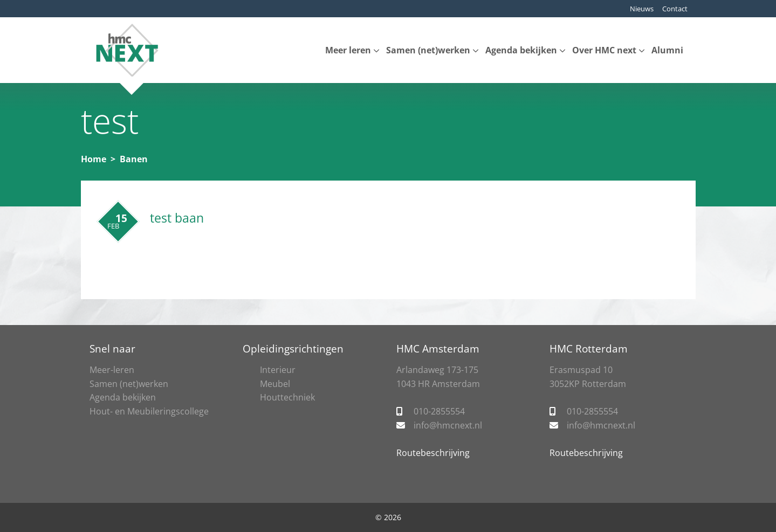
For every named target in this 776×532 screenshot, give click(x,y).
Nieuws (642, 9)
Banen (134, 159)
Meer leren (348, 50)
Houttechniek (287, 397)
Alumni (667, 50)
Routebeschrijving (433, 453)
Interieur (278, 370)
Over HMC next (604, 50)
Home (94, 159)
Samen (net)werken (428, 50)
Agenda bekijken (521, 50)
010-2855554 (439, 411)
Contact (675, 9)
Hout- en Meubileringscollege (149, 411)
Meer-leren (112, 370)
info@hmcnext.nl (448, 425)
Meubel (275, 384)
